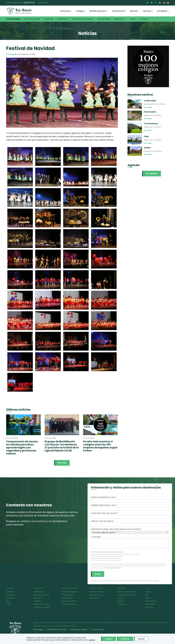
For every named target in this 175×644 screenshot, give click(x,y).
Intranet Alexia (150, 604)
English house (94, 598)
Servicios (147, 11)
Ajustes (141, 639)
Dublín (8, 604)
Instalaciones (63, 19)
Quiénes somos (39, 592)
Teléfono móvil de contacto (130, 523)
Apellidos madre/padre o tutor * (130, 507)
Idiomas (134, 11)
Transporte (121, 604)
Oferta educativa (68, 595)
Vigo (8, 601)
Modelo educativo (98, 11)
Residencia (49, 19)
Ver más (62, 463)
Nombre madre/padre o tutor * (130, 499)
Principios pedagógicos (70, 592)
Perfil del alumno (67, 598)
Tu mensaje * (130, 542)
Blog (147, 595)
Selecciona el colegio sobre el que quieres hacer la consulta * (130, 531)
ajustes (92, 640)
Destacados (119, 19)
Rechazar (125, 639)
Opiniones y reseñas (32, 19)
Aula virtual (149, 607)
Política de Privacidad (113, 568)
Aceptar (109, 639)
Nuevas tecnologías (69, 604)
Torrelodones (11, 598)
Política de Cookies (79, 630)
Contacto (144, 19)
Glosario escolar (151, 601)
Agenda (148, 598)
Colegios (80, 11)
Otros (132, 19)
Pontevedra (13, 19)
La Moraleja (10, 592)
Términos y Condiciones (144, 581)
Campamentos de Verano (83, 19)
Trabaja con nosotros (41, 604)
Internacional (118, 11)
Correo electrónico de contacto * (130, 515)
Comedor (121, 601)
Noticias (148, 592)
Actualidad (162, 11)
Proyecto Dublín (104, 19)
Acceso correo (98, 630)
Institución (65, 11)
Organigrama (39, 598)
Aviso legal (38, 630)
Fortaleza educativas (69, 601)
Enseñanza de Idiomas (97, 592)
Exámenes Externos (96, 595)
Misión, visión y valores (42, 595)
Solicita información (15, 3)
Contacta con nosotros (42, 607)
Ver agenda (152, 173)
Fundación (43, 3)
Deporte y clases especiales (127, 592)
